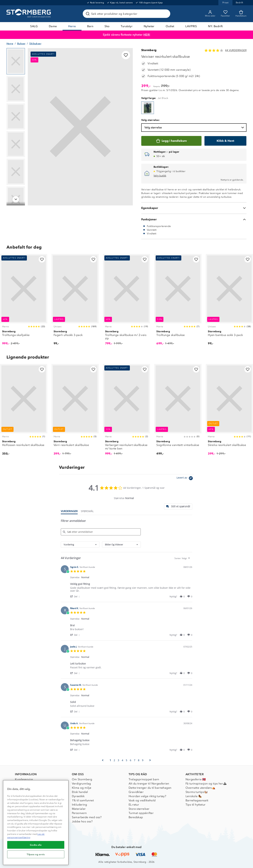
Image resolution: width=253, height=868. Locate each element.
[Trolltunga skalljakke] (24, 302)
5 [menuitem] (126, 760)
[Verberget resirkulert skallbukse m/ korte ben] (127, 412)
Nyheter (149, 26)
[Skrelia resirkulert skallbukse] (229, 412)
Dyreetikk (78, 796)
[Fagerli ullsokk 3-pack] (75, 302)
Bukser (21, 44)
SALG (34, 26)
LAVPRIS (191, 26)
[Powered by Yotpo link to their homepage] (185, 479)
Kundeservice (24, 779)
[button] (75, 596)
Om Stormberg (82, 779)
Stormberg (149, 50)
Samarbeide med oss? (87, 817)
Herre (72, 26)
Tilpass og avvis (36, 854)
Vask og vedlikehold (142, 800)
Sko (107, 26)
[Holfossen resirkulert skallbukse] (24, 412)
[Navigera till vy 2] (16, 89)
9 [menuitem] (143, 760)
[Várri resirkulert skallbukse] (75, 412)
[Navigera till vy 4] (16, 144)
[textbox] (191, 560)
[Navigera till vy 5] (16, 172)
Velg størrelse (195, 128)
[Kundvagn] (241, 14)
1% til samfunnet (83, 800)
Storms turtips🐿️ (197, 792)
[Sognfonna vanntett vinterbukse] (178, 412)
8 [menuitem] (139, 760)
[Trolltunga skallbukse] (178, 302)
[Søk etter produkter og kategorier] (127, 14)
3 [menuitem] (118, 760)
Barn (90, 26)
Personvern (79, 813)
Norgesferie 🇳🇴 (196, 779)
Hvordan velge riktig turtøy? (147, 796)
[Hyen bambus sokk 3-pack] (229, 302)
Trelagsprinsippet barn (144, 779)
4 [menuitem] (122, 760)
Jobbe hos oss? (82, 821)
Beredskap (136, 817)
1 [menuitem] (110, 760)
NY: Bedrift (215, 26)
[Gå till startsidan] (29, 14)
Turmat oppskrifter (141, 813)
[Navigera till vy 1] (16, 61)
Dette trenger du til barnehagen (150, 788)
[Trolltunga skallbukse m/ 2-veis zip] (127, 302)
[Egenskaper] (194, 208)
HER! (147, 35)
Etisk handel (80, 792)
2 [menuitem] (114, 760)
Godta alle (36, 845)
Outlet (170, 26)
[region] (36, 823)
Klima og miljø (82, 788)
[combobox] (80, 545)
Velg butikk (160, 176)
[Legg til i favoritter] (126, 55)
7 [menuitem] (135, 760)
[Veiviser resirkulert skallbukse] (148, 108)
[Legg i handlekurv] (171, 141)
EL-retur (134, 805)
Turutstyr (127, 26)
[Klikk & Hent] (225, 141)
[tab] (178, 507)
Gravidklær (136, 792)
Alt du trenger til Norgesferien (149, 784)
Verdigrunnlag (81, 784)
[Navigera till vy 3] (16, 116)
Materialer (79, 809)
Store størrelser (139, 809)
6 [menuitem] (131, 760)
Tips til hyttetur (196, 805)
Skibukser (35, 44)
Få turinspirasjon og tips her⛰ (206, 784)
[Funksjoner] (194, 219)
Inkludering (79, 805)
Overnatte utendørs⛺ (201, 788)
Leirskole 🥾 (194, 796)
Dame (53, 26)
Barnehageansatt (197, 800)
